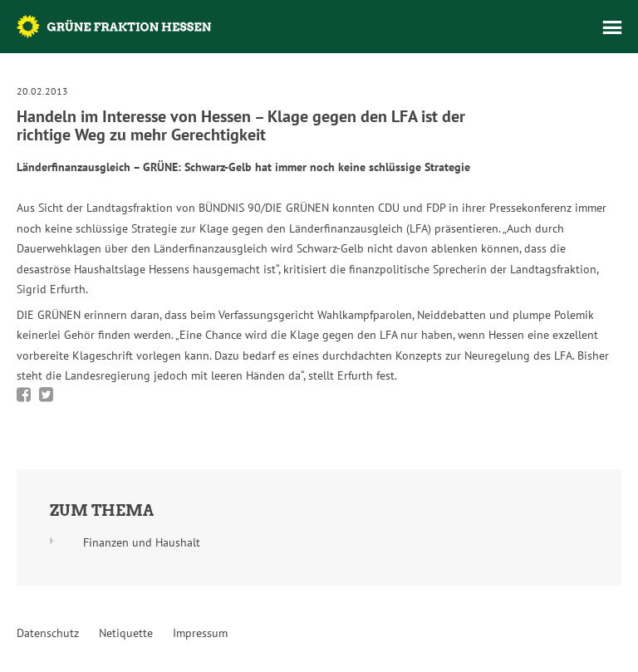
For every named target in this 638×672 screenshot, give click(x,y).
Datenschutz (48, 633)
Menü (612, 27)
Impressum (200, 633)
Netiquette (126, 633)
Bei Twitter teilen (46, 395)
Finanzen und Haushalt (142, 542)
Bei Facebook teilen (24, 395)
